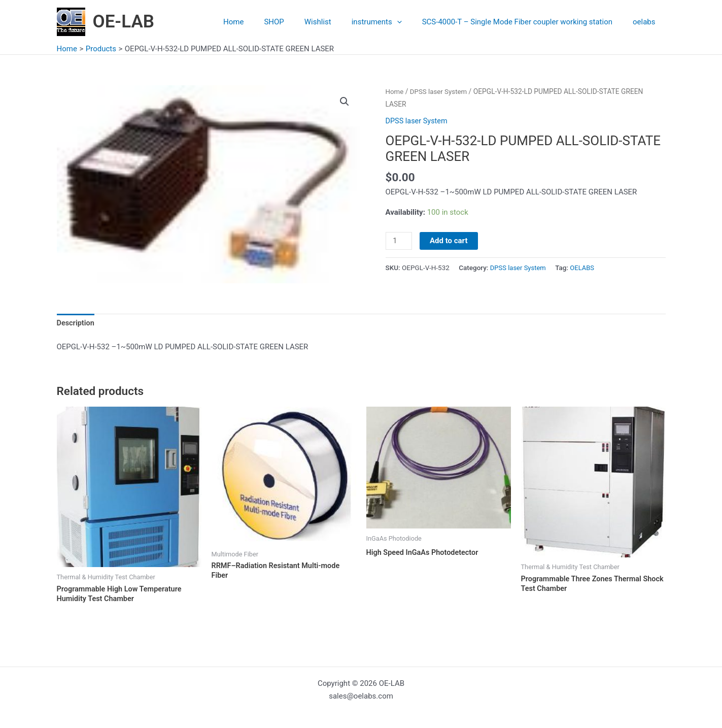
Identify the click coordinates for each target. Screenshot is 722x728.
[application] (410, 22)
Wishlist (336, 22)
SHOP (297, 22)
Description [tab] (76, 323)
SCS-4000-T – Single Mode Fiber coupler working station (525, 22)
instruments (389, 22)
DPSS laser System (440, 91)
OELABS (585, 268)
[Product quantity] (399, 241)
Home (261, 22)
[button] (345, 102)
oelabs (646, 22)
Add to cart (450, 241)
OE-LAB (124, 22)
